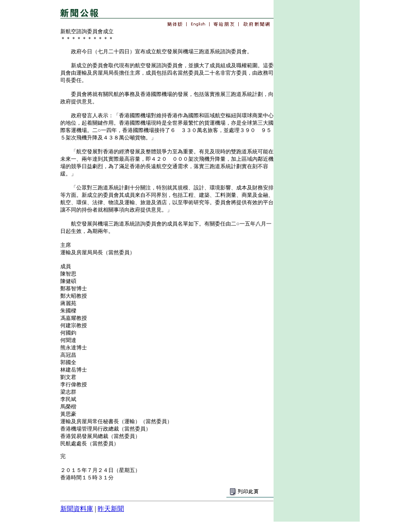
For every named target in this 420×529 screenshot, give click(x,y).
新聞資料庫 (77, 509)
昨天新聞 (111, 509)
